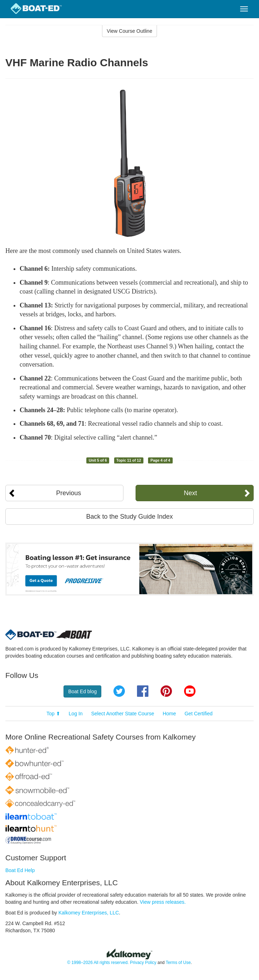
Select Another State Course (123, 714)
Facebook (143, 691)
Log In (76, 714)
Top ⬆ (53, 714)
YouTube (190, 691)
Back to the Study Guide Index (129, 517)
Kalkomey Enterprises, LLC (89, 913)
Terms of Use (178, 963)
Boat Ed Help (20, 870)
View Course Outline (129, 31)
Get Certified (199, 714)
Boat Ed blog (82, 691)
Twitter (119, 691)
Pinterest (166, 691)
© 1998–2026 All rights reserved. (98, 963)
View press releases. (163, 902)
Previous (68, 493)
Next (190, 493)
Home (169, 714)
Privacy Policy (143, 963)
